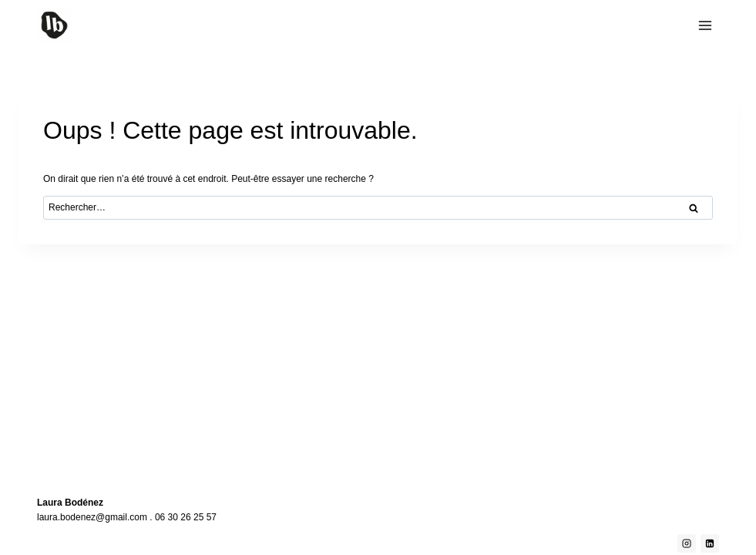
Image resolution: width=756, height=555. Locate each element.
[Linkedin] (710, 543)
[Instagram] (687, 543)
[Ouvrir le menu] (705, 25)
